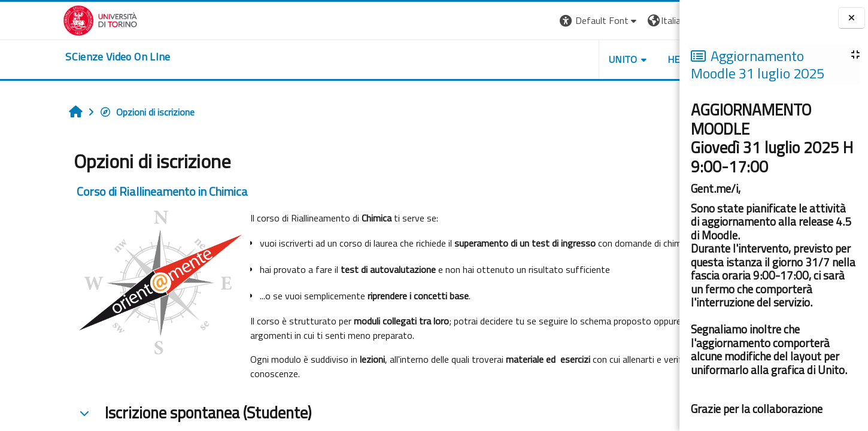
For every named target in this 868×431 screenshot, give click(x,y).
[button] (515, 21)
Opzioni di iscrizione (90, 112)
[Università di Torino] (37, 19)
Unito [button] (539, 59)
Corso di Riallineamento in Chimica (105, 191)
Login (659, 20)
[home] (55, 57)
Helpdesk (607, 59)
